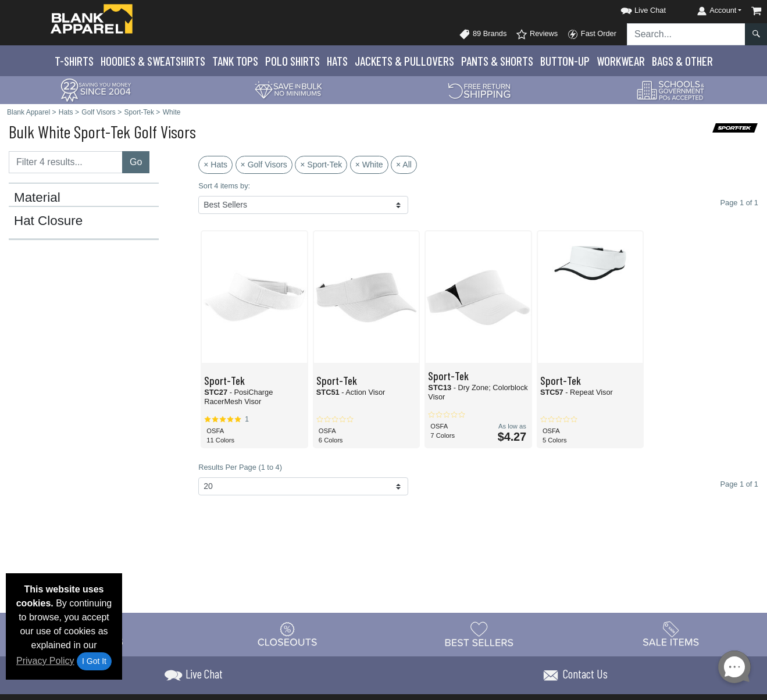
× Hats (215, 165)
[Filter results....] (66, 162)
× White (369, 165)
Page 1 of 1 (739, 484)
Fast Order (592, 34)
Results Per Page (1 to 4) (240, 467)
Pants (497, 61)
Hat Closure (48, 221)
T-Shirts (74, 61)
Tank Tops (235, 61)
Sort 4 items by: (224, 186)
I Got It (94, 661)
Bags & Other (682, 61)
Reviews (537, 34)
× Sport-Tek (321, 165)
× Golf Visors (264, 165)
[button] (633, 8)
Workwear (621, 61)
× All (404, 165)
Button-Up (565, 61)
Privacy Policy (45, 661)
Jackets (404, 61)
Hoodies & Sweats (153, 61)
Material (37, 198)
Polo (292, 61)
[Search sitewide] (686, 34)
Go (136, 162)
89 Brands (483, 34)
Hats (337, 61)
